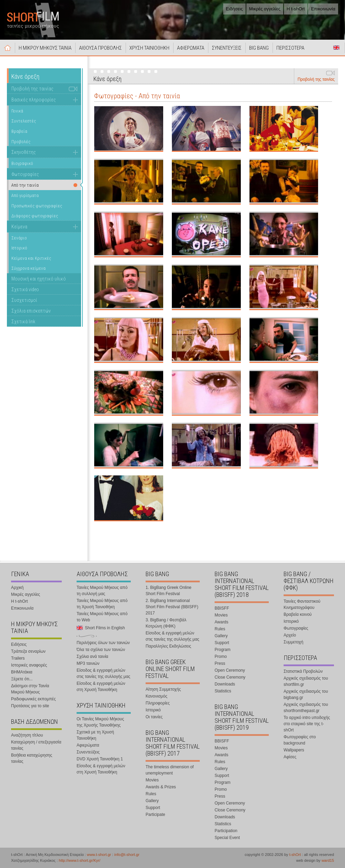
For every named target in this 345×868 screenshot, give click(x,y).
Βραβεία (19, 131)
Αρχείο (290, 635)
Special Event (227, 838)
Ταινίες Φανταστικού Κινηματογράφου (302, 604)
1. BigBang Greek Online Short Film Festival (169, 591)
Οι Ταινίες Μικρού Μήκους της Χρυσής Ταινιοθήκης (100, 722)
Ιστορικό (19, 248)
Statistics (223, 691)
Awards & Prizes (161, 787)
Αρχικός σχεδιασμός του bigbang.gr (306, 694)
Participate (155, 815)
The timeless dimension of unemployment (170, 770)
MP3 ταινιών (88, 663)
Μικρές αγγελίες (265, 9)
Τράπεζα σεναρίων (28, 651)
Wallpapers (294, 750)
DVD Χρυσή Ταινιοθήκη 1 (100, 759)
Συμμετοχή (293, 642)
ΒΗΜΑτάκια (22, 672)
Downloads (225, 684)
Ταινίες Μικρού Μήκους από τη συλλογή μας (102, 591)
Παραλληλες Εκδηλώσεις (168, 646)
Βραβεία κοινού (298, 614)
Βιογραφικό (22, 163)
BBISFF (222, 608)
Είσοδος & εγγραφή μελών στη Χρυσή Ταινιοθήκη (101, 687)
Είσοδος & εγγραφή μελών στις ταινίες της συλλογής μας (103, 673)
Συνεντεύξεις (88, 752)
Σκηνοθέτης (24, 152)
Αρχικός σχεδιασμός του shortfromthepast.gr (306, 708)
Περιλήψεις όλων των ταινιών (103, 643)
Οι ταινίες (154, 717)
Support (153, 808)
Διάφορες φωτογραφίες (35, 216)
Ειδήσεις (234, 9)
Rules (151, 794)
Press (220, 663)
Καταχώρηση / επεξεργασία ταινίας (36, 745)
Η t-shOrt (296, 9)
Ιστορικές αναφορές (29, 665)
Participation (226, 831)
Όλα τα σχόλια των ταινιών (101, 650)
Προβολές (21, 142)
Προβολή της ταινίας (316, 79)
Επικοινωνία (323, 9)
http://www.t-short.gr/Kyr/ (79, 860)
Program (223, 650)
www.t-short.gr (99, 855)
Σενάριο (19, 238)
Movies (152, 780)
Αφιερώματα (88, 745)
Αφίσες (290, 757)
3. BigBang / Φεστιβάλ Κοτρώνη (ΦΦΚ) (166, 623)
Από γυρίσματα (25, 195)
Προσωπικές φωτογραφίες (37, 206)
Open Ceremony (230, 670)
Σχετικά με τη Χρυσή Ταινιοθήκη (95, 735)
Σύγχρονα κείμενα (28, 268)
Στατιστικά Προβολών (303, 671)
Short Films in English (336, 48)
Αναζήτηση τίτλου (27, 735)
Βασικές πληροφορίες (34, 100)
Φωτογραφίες (25, 174)
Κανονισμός (156, 696)
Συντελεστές (24, 121)
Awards (221, 622)
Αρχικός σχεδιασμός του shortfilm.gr (306, 681)
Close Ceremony (230, 677)
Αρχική (8, 48)
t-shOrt (295, 855)
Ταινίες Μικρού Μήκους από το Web (102, 617)
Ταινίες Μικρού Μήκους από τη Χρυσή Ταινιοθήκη (102, 604)
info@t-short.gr (127, 855)
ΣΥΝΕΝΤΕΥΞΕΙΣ (227, 48)
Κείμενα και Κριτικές (31, 258)
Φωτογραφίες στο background (300, 740)
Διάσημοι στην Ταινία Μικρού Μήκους (30, 689)
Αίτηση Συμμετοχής (163, 689)
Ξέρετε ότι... (22, 679)
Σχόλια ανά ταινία (92, 657)
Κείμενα (19, 227)
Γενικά (17, 111)
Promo (221, 657)
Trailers (18, 658)
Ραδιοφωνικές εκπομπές (33, 699)
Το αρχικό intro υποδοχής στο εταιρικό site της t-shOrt (307, 724)
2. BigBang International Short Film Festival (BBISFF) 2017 (172, 607)
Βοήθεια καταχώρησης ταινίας (32, 758)
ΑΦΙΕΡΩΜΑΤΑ (191, 48)
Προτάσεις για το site (30, 706)
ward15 (328, 860)
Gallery (152, 801)
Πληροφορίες (158, 703)
